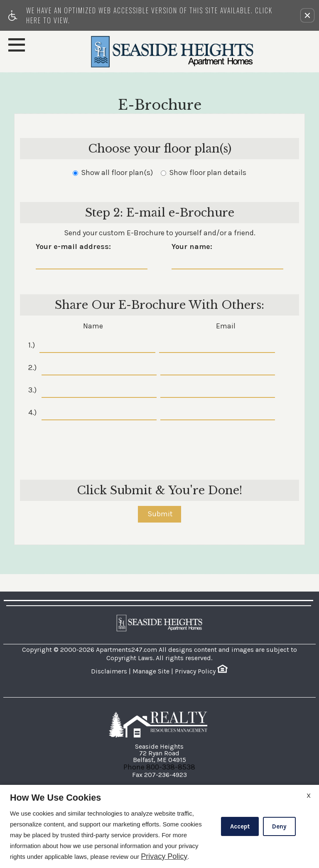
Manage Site (151, 671)
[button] (307, 15)
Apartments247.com (126, 650)
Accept (240, 826)
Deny (279, 826)
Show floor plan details (204, 173)
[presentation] (160, 445)
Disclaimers (109, 671)
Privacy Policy (195, 671)
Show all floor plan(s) (113, 173)
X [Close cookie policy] (309, 795)
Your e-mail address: (73, 247)
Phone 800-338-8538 (159, 767)
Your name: (192, 247)
